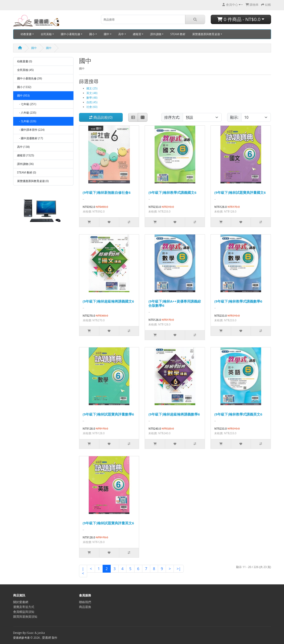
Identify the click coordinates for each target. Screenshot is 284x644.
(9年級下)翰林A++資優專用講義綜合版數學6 (174, 303)
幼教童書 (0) (25, 61)
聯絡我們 (85, 602)
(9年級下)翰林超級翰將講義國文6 (108, 301)
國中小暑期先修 (70, 34)
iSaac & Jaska (36, 633)
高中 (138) (23, 147)
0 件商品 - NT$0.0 (239, 19)
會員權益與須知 (24, 612)
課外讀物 (156, 34)
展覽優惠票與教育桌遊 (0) (33, 181)
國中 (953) (23, 96)
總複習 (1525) (26, 155)
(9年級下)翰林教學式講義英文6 (238, 414)
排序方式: (172, 117)
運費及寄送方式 (24, 607)
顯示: (234, 117)
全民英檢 (46, 34)
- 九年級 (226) (27, 121)
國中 (107, 34)
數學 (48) (92, 98)
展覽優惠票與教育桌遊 (206, 34)
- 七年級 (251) (27, 104)
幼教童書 (26, 34)
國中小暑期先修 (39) (30, 78)
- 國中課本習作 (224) (31, 130)
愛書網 (47, 638)
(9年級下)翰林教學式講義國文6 (172, 192)
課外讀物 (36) (25, 164)
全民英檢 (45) (25, 70)
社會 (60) (92, 107)
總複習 (137, 34)
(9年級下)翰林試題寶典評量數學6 (108, 414)
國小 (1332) (24, 87)
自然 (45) (92, 102)
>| (179, 569)
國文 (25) (92, 88)
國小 (92, 34)
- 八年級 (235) (27, 113)
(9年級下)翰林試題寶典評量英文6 (108, 523)
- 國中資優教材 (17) (30, 138)
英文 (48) (92, 93)
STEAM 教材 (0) (27, 172)
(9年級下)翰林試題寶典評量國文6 (240, 192)
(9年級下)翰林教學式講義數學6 (238, 301)
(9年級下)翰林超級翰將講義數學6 (174, 414)
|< (83, 571)
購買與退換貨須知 (25, 617)
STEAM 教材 (178, 34)
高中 (121, 34)
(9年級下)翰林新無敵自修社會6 (107, 192)
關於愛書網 (21, 602)
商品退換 (85, 607)
